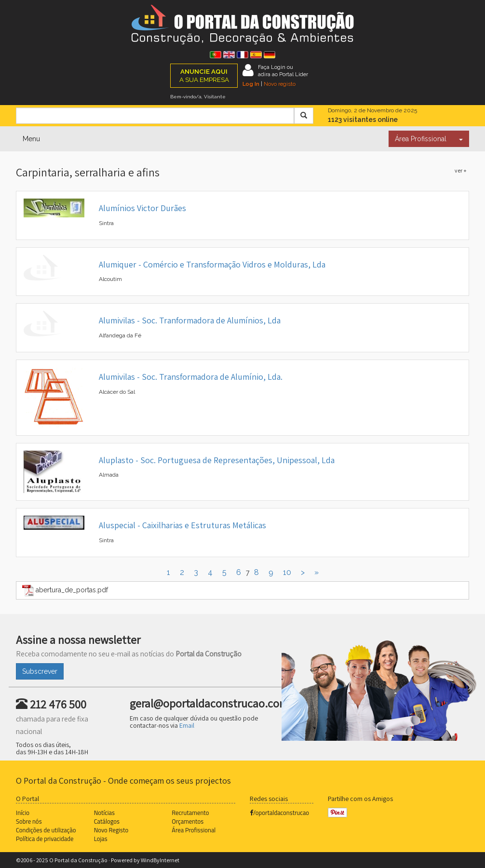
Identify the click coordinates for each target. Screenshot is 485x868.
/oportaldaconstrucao (279, 813)
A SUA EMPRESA (204, 75)
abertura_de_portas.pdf (65, 590)
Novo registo (280, 84)
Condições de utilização (46, 830)
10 (287, 572)
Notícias (104, 813)
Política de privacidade (45, 839)
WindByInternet (160, 860)
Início (23, 813)
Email (187, 725)
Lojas (101, 839)
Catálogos (107, 821)
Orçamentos (188, 821)
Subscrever (40, 671)
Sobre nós (29, 821)
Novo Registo (111, 830)
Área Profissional (421, 139)
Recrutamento (190, 813)
